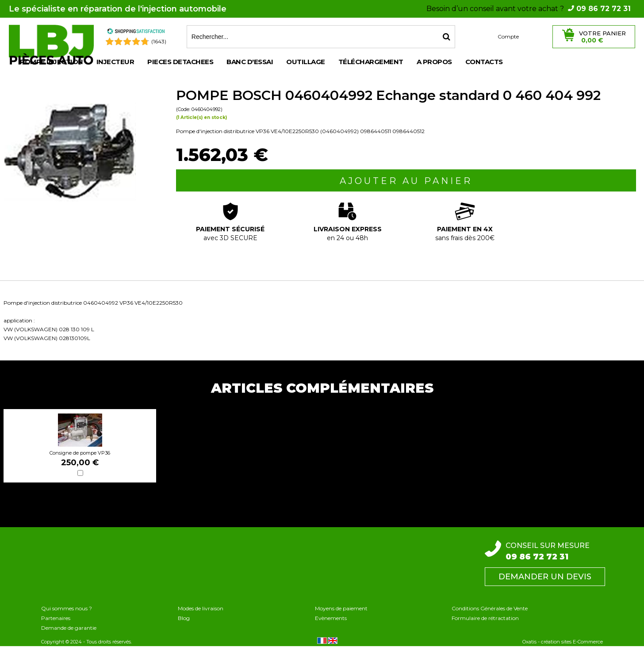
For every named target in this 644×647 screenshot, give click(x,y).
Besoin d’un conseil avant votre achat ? (529, 9)
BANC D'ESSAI (250, 62)
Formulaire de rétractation (485, 618)
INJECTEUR (115, 62)
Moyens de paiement (341, 608)
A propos (434, 62)
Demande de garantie (69, 628)
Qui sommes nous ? (67, 608)
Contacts (484, 62)
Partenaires (56, 618)
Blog (184, 618)
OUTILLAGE (306, 62)
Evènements (331, 618)
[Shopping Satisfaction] (136, 33)
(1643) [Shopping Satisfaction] (159, 41)
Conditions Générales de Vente (490, 608)
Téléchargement (371, 62)
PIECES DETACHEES (180, 62)
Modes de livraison (201, 608)
